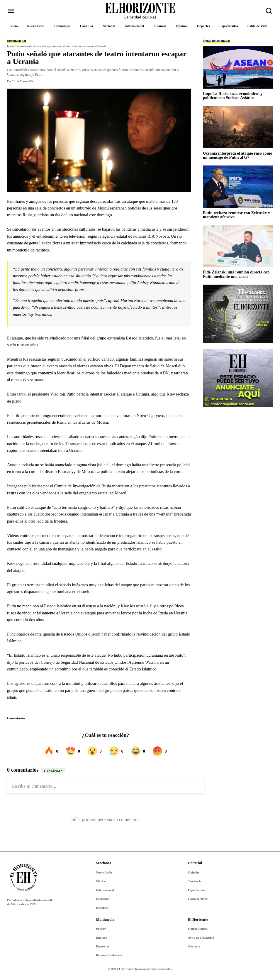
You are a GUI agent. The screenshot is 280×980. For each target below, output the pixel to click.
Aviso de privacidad (201, 938)
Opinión (193, 872)
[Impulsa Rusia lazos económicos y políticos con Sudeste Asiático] (238, 67)
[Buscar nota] (269, 11)
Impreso (102, 938)
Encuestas (103, 946)
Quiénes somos (198, 929)
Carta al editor (198, 899)
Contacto (194, 946)
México (101, 881)
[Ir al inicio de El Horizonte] (140, 11)
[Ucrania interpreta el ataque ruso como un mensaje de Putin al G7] (238, 127)
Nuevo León (104, 872)
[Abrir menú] (11, 11)
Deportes (102, 908)
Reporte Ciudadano (109, 955)
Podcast (101, 929)
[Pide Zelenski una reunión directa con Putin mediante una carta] (238, 246)
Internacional (105, 890)
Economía (103, 899)
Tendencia (195, 881)
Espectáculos (196, 890)
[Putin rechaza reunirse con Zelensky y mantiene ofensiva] (238, 186)
